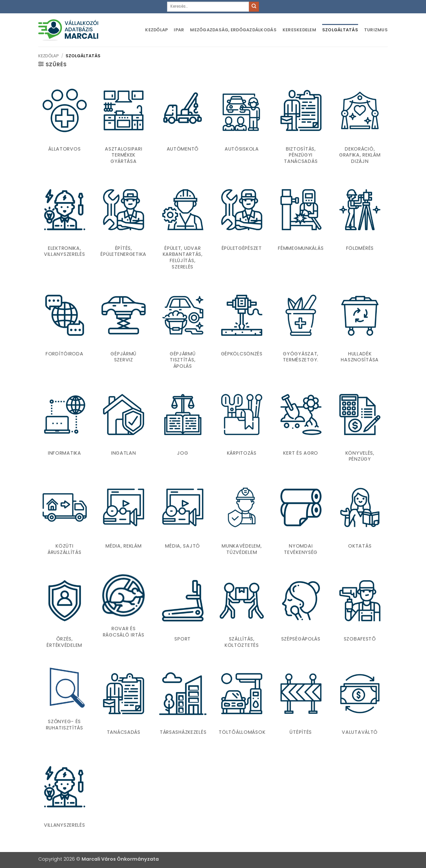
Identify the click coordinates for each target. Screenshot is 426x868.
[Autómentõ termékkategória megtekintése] (183, 125)
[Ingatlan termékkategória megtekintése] (123, 426)
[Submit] (254, 7)
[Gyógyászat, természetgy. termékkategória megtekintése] (301, 330)
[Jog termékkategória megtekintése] (183, 426)
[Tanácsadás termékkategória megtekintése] (123, 705)
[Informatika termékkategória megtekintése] (65, 426)
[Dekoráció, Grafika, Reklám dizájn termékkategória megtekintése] (360, 125)
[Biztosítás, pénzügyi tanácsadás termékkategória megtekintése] (301, 125)
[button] (52, 64)
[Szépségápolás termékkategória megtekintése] (301, 613)
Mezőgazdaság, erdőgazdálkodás (233, 30)
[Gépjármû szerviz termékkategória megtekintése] (123, 330)
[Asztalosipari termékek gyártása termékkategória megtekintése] (123, 125)
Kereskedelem (299, 30)
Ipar (179, 30)
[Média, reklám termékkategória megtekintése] (123, 519)
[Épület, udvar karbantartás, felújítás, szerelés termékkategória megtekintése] (183, 228)
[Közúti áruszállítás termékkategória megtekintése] (65, 519)
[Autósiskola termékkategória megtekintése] (242, 125)
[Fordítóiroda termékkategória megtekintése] (65, 330)
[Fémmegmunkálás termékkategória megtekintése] (301, 228)
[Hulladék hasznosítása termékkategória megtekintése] (360, 330)
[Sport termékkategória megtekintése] (183, 613)
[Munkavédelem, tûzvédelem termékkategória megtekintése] (242, 519)
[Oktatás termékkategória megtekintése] (360, 519)
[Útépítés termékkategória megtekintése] (301, 705)
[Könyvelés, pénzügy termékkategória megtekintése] (360, 426)
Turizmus (376, 30)
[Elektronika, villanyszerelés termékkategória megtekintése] (65, 228)
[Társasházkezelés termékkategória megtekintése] (183, 705)
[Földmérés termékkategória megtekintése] (360, 228)
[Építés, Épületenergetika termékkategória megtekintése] (123, 228)
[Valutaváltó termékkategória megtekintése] (360, 705)
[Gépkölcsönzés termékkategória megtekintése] (242, 330)
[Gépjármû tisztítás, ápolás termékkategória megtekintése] (183, 330)
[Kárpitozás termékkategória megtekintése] (242, 426)
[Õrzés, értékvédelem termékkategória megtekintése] (65, 613)
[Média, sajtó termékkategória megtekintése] (183, 519)
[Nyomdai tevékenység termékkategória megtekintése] (301, 519)
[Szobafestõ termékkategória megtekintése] (360, 613)
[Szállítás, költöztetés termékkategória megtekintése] (242, 613)
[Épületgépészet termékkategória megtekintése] (242, 228)
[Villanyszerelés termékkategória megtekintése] (65, 795)
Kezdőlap (156, 30)
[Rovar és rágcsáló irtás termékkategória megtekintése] (123, 607)
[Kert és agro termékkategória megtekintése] (301, 426)
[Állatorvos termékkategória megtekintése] (65, 125)
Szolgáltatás (340, 30)
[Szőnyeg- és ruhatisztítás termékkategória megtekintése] (65, 700)
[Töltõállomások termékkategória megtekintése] (242, 705)
